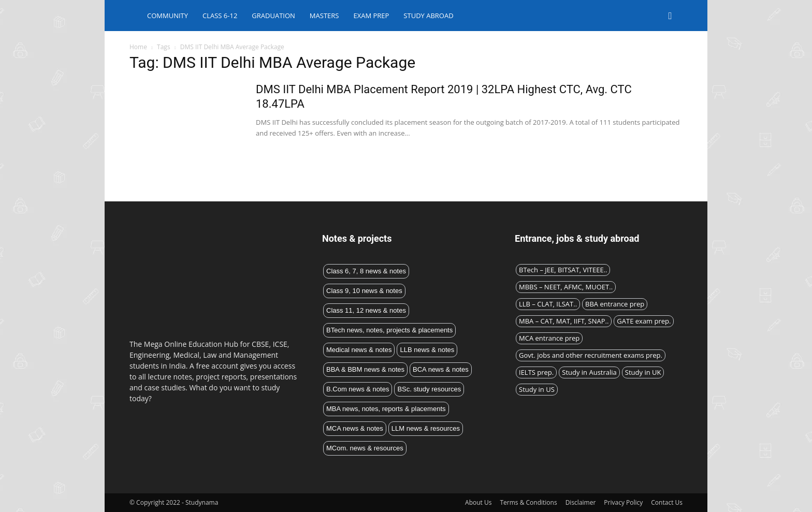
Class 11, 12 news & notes (366, 310)
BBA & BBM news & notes (365, 369)
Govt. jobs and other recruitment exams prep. (591, 355)
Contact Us (667, 502)
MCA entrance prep (549, 338)
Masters (324, 16)
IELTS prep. (536, 372)
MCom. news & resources (365, 448)
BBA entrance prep (615, 304)
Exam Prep (371, 16)
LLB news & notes (427, 350)
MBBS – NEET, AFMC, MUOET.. (566, 287)
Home (138, 47)
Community (168, 16)
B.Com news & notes (358, 389)
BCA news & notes (441, 369)
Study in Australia (589, 372)
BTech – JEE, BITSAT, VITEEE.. (563, 270)
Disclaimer (581, 502)
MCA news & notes (355, 428)
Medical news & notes (359, 350)
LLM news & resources (426, 428)
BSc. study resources (429, 389)
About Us (478, 502)
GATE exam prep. (644, 321)
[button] (670, 16)
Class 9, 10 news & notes (364, 291)
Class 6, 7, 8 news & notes (366, 271)
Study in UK (643, 372)
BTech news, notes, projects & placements (389, 330)
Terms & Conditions (528, 502)
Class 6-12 (220, 16)
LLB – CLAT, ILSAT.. (548, 304)
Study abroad (428, 16)
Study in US (537, 389)
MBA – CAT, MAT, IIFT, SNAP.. (564, 321)
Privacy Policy (623, 502)
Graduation (273, 16)
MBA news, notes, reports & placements (386, 409)
